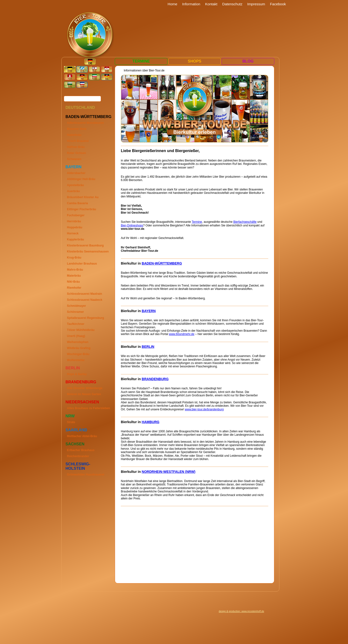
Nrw (70, 416)
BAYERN (149, 311)
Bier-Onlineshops (132, 225)
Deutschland (80, 108)
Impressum (256, 4)
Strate (71, 422)
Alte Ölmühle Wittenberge (85, 388)
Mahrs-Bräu (75, 270)
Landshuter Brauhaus (82, 264)
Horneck (73, 233)
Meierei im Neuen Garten (84, 394)
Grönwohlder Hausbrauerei (86, 475)
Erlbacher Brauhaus (81, 450)
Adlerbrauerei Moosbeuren (85, 123)
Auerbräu (73, 191)
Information (191, 4)
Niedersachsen (82, 402)
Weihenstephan (78, 342)
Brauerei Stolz (77, 129)
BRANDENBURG (155, 379)
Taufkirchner (76, 324)
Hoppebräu (75, 227)
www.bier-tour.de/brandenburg (204, 409)
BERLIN (148, 347)
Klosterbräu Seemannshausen (88, 252)
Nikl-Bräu (73, 282)
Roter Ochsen (76, 153)
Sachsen (75, 444)
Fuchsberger (76, 215)
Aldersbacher (76, 173)
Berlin (73, 368)
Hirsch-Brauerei (78, 141)
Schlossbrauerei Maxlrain (84, 294)
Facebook (278, 4)
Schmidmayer (76, 306)
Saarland (76, 430)
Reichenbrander (78, 456)
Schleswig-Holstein (78, 466)
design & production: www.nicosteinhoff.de (241, 611)
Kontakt (211, 4)
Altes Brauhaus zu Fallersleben (88, 408)
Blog (248, 61)
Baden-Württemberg (88, 117)
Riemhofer (74, 288)
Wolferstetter (76, 360)
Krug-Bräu (74, 258)
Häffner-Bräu (76, 147)
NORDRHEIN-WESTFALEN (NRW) (168, 472)
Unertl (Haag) (76, 336)
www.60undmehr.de (182, 334)
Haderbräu (74, 135)
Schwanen (74, 159)
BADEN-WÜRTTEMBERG (162, 263)
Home (173, 4)
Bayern (73, 167)
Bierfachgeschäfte (245, 222)
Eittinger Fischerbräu (82, 209)
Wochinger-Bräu (78, 354)
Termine (141, 61)
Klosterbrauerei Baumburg (85, 245)
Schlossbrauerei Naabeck (85, 300)
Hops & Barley (77, 374)
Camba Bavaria (77, 203)
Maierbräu (74, 276)
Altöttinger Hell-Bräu (81, 179)
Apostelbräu (75, 185)
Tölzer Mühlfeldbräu (81, 330)
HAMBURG (150, 422)
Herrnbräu (74, 221)
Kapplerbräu (76, 239)
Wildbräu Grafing (79, 348)
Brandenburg (81, 382)
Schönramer (75, 312)
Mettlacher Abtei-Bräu (82, 436)
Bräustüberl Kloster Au (83, 197)
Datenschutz (232, 4)
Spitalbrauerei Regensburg (85, 318)
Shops (195, 61)
